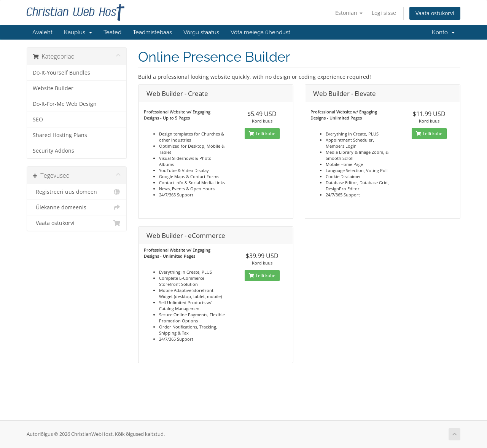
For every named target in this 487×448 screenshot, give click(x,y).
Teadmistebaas (152, 32)
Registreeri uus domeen (77, 192)
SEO (38, 120)
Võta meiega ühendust (260, 32)
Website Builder (53, 88)
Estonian (349, 13)
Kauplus (78, 32)
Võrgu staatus (201, 32)
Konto (443, 32)
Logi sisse (384, 13)
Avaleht (42, 32)
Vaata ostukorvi (435, 13)
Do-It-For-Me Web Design (65, 104)
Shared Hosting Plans (60, 135)
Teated (112, 32)
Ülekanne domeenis (77, 207)
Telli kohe (262, 133)
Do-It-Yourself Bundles (61, 73)
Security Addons (53, 151)
